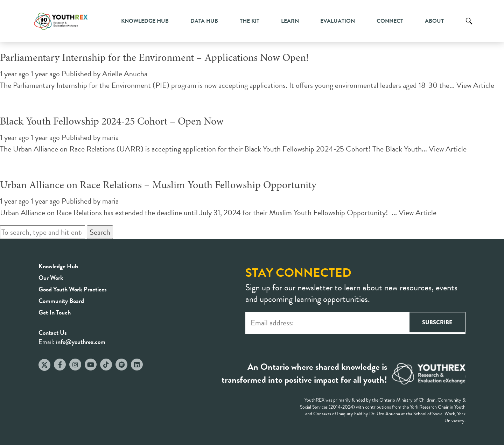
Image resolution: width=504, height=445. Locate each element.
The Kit (250, 21)
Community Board (61, 301)
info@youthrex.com (81, 342)
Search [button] (100, 232)
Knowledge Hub (145, 21)
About (434, 21)
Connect (390, 21)
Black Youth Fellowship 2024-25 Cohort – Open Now (112, 122)
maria (110, 137)
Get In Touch (55, 312)
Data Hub (204, 21)
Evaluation (338, 21)
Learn (290, 21)
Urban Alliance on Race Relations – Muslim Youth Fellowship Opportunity (158, 186)
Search (469, 26)
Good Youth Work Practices (73, 289)
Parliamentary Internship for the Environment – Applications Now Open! (154, 58)
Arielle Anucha (125, 74)
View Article (475, 85)
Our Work (51, 278)
